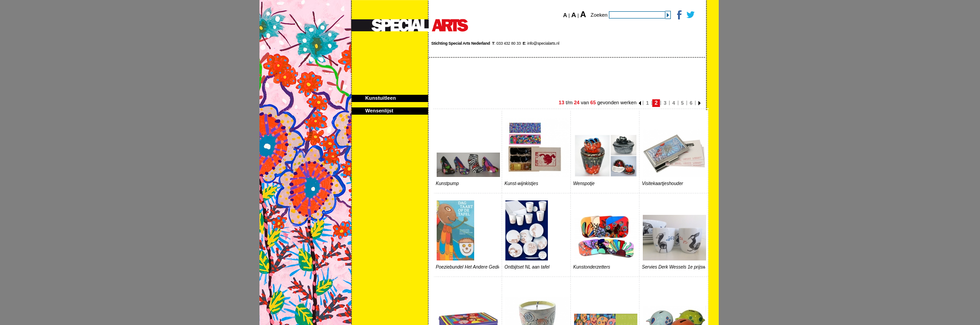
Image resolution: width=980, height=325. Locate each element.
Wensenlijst (379, 111)
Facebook (679, 15)
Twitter (690, 15)
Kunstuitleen (381, 98)
